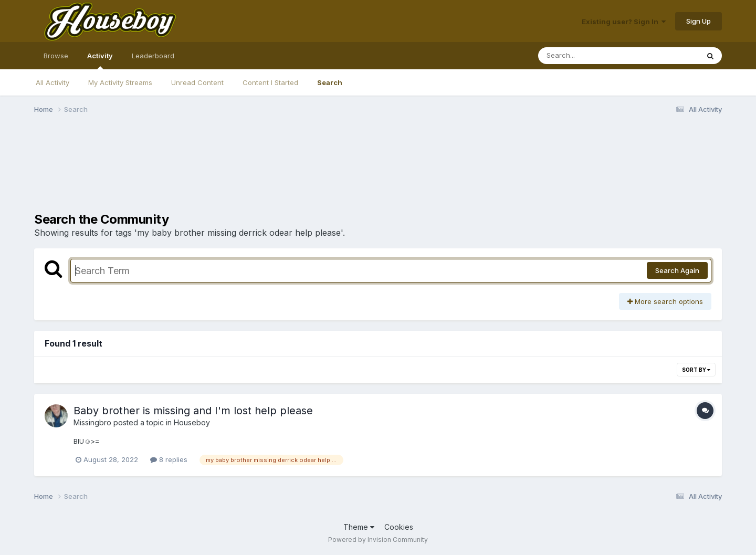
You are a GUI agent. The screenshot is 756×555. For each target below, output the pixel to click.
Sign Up (699, 21)
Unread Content (197, 82)
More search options (665, 301)
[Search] (590, 56)
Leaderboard (153, 56)
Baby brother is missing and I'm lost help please (193, 411)
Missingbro (92, 422)
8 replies (169, 459)
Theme (359, 527)
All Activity (52, 82)
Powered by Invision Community (378, 540)
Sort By (696, 370)
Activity (100, 60)
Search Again (677, 270)
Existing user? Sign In (624, 22)
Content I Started (270, 82)
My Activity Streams (120, 82)
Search (330, 82)
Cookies (399, 527)
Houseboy (192, 422)
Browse (56, 56)
